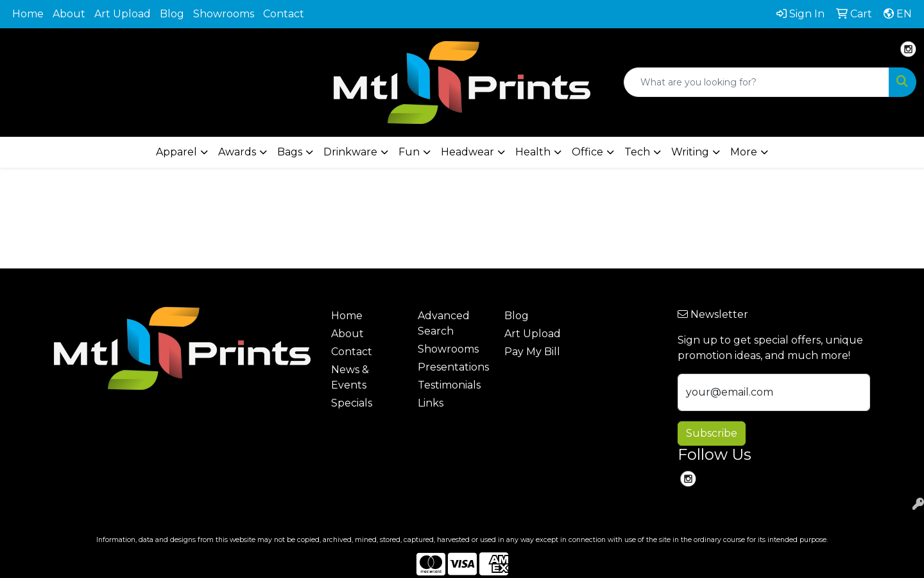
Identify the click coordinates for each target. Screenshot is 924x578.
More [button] (744, 152)
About (69, 14)
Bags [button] (290, 152)
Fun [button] (409, 152)
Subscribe (712, 433)
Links (431, 403)
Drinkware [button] (350, 152)
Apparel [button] (176, 152)
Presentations (453, 367)
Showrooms (224, 14)
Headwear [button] (467, 152)
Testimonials (449, 385)
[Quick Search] (757, 82)
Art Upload (123, 14)
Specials (352, 403)
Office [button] (587, 152)
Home (28, 14)
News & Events (350, 377)
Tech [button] (637, 152)
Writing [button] (690, 152)
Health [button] (533, 152)
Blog (172, 14)
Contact (284, 14)
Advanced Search (444, 323)
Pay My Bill (532, 352)
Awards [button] (237, 152)
